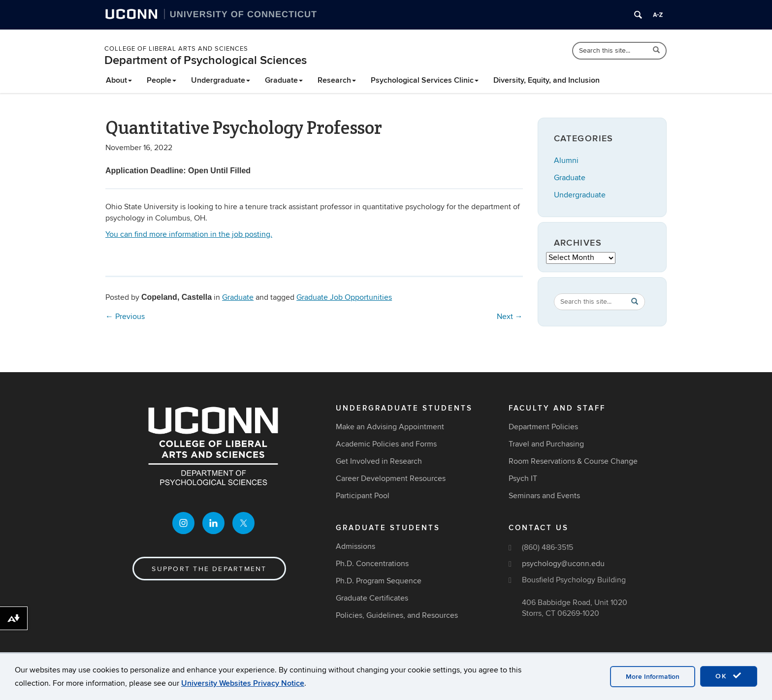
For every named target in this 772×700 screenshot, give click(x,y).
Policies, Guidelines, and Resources (397, 615)
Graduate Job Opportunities (344, 297)
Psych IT (523, 478)
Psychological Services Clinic (425, 80)
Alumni (566, 160)
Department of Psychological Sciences (206, 60)
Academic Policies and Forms (386, 444)
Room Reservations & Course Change (573, 461)
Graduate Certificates (372, 598)
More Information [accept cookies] (653, 677)
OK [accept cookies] (729, 676)
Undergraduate (221, 80)
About (119, 80)
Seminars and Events (544, 496)
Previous (125, 317)
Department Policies (543, 427)
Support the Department (209, 569)
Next (510, 317)
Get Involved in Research (379, 461)
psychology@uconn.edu (563, 564)
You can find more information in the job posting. (189, 234)
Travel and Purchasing (546, 444)
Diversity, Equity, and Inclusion (547, 80)
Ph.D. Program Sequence (379, 581)
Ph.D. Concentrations (372, 564)
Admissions (355, 546)
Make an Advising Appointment (390, 427)
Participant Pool (363, 496)
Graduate (284, 80)
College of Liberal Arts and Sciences (176, 49)
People (161, 80)
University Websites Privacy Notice (243, 683)
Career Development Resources (391, 478)
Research (337, 80)
